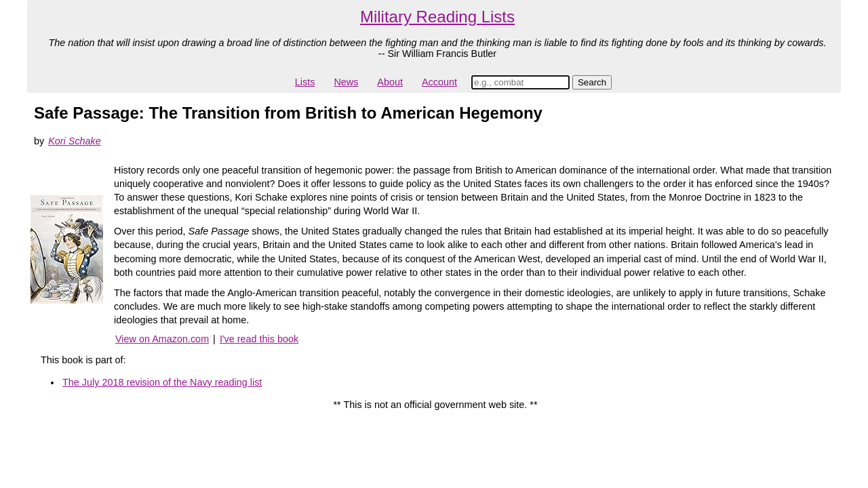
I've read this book (259, 339)
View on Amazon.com (162, 339)
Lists (305, 82)
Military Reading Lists (437, 17)
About (390, 82)
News (346, 82)
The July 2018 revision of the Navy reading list (162, 382)
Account (439, 82)
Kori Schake (75, 141)
